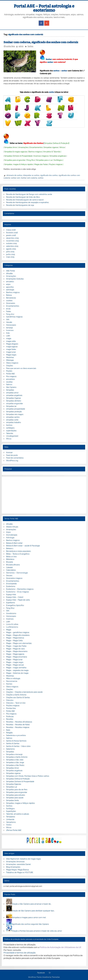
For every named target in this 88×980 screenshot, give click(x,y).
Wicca (62, 147)
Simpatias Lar (12, 787)
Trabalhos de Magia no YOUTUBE (20, 872)
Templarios (11, 817)
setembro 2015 (12, 246)
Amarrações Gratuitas (15, 279)
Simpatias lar (11, 406)
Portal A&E (10, 374)
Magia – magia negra (15, 662)
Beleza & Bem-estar (14, 543)
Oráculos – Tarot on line (16, 703)
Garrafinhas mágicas (14, 317)
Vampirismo (11, 822)
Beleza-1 (10, 548)
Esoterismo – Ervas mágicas (18, 592)
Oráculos (10, 700)
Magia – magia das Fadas (16, 646)
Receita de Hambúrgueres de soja (20, 205)
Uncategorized (12, 436)
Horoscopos (11, 325)
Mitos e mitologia (13, 678)
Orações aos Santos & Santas (18, 697)
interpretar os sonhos (31, 175)
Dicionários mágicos (14, 578)
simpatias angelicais (14, 395)
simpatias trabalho (14, 422)
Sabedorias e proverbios (16, 735)
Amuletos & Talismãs (52, 152)
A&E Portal (10, 271)
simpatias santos (13, 417)
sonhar (50, 62)
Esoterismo (11, 586)
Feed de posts (12, 455)
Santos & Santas (13, 743)
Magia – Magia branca (15, 638)
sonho (52, 92)
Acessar (9, 452)
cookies (9, 301)
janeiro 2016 (11, 235)
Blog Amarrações (13, 867)
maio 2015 (10, 257)
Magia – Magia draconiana (17, 651)
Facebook (41, 973)
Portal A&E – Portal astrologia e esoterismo (44, 8)
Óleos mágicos (12, 687)
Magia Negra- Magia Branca (17, 870)
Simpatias (10, 390)
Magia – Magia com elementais (19, 643)
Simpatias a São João (15, 760)
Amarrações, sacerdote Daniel (18, 864)
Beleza (9, 295)
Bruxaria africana (13, 565)
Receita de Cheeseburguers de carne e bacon (25, 200)
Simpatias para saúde (15, 798)
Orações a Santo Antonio (16, 695)
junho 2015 (11, 254)
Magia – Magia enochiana (16, 657)
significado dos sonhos (49, 175)
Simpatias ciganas (51, 147)
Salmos (9, 385)
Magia (9, 630)
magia (9, 339)
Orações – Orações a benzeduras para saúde (24, 692)
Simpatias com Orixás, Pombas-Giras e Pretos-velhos (28, 776)
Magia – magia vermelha (16, 668)
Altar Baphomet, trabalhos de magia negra (23, 859)
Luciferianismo (12, 627)
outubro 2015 (11, 243)
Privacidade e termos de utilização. (20, 953)
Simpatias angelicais (58, 156)
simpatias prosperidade (16, 409)
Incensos (10, 330)
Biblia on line (11, 557)
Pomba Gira (11, 708)
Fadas (9, 311)
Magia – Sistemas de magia (17, 673)
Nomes (9, 684)
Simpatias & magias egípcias (16, 152)
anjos (8, 284)
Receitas (10, 719)
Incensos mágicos (41, 156)
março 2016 (11, 230)
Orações (10, 366)
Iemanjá (9, 328)
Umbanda (10, 819)
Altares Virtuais (12, 527)
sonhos (56, 71)
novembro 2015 (12, 241)
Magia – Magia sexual (15, 665)
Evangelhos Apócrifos (15, 605)
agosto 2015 (11, 249)
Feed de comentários (15, 458)
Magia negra (11, 355)
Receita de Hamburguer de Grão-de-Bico (23, 197)
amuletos (10, 282)
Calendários (11, 570)
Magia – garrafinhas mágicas (18, 632)
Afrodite (9, 273)
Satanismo (10, 749)
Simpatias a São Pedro (15, 765)
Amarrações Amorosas (15, 862)
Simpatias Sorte (12, 800)
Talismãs (10, 433)
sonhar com (16, 178)
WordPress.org (12, 461)
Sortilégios (58, 160)
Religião (9, 733)
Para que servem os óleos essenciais (21, 368)
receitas (9, 382)
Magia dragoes (12, 344)
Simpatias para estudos (16, 795)
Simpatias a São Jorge (15, 762)
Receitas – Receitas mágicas (18, 727)
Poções (9, 371)
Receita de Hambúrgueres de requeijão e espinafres (27, 202)
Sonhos (30, 46)
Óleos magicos (12, 363)
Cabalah (9, 567)
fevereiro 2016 (12, 233)
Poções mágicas (56, 164)
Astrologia (10, 538)
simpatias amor (12, 393)
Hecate (9, 322)
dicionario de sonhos (14, 175)
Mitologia (10, 360)
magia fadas (11, 349)
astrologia (10, 290)
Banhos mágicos (35, 152)
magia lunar (11, 352)
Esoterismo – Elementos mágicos (20, 589)
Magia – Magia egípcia (15, 654)
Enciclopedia (11, 584)
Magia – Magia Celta (14, 641)
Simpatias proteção (14, 412)
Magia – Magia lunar (14, 660)
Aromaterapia (12, 535)
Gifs (8, 319)
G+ (50, 973)
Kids (8, 333)
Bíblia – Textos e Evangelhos (18, 554)
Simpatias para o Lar (44, 160)
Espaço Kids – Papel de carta (18, 600)
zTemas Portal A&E (14, 830)
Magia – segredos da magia (17, 670)
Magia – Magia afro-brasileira (18, 635)
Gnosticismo (11, 613)
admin (21, 46)
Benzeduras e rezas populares (18, 551)
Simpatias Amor (11, 147)
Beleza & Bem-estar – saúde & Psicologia (23, 546)
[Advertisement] (44, 495)
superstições (11, 431)
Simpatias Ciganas (13, 398)
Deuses (9, 576)
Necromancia (12, 681)
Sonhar (49, 59)
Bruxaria (9, 562)
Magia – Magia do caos (15, 649)
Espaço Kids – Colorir (15, 597)
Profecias (10, 716)
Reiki (8, 730)
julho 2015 (10, 252)
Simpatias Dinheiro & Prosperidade (18, 156)
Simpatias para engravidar (15, 160)
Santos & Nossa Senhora (16, 741)
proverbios (10, 379)
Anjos (8, 532)
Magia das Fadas (41, 164)
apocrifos (10, 287)
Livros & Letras (12, 624)
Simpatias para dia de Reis (17, 790)
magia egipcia (12, 347)
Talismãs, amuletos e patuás (18, 814)
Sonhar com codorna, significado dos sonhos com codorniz (41, 42)
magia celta (11, 341)
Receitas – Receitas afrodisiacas (19, 722)
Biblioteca (10, 559)
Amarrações (23, 147)
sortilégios (10, 428)
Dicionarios (11, 303)
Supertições (11, 811)
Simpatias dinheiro (14, 401)
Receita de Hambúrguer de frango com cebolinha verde (29, 194)
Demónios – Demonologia (17, 573)
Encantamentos (36, 147)
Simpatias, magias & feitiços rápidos (19, 164)
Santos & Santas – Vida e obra (18, 746)
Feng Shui (31, 160)
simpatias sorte (12, 420)
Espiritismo (11, 603)
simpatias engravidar (14, 404)
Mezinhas (10, 357)
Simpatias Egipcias (14, 784)
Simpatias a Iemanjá (14, 754)
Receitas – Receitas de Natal (18, 725)
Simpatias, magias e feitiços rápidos (20, 803)
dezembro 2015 (12, 238)
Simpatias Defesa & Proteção (56, 143)
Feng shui (10, 314)
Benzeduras (11, 298)
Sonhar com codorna (29, 178)
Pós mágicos (11, 376)
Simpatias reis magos (15, 414)
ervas (8, 309)
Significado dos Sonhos (33, 143)
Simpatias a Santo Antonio (17, 757)
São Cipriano (11, 387)
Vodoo (9, 825)
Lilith (8, 336)
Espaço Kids (11, 595)
